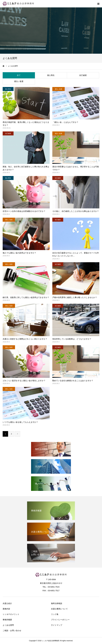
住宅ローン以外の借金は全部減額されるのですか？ (24, 211)
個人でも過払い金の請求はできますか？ (19, 253)
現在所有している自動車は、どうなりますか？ (72, 339)
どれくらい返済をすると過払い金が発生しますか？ (24, 381)
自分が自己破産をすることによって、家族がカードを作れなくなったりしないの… (76, 254)
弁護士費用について (59, 609)
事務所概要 (7, 620)
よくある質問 (8, 625)
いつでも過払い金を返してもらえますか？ (20, 422)
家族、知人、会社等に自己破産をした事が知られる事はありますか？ (26, 168)
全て (19, 75)
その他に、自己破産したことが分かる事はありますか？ (76, 211)
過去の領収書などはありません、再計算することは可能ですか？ (76, 168)
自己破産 (83, 75)
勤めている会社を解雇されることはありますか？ (73, 381)
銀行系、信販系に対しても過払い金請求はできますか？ (26, 297)
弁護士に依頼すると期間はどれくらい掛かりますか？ (25, 339)
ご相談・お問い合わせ (12, 631)
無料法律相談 (57, 603)
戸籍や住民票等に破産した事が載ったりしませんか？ (75, 297)
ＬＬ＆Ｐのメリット (11, 614)
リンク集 (55, 614)
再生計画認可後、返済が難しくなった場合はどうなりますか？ (26, 124)
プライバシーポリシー (60, 620)
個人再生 (51, 75)
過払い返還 (19, 81)
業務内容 (6, 609)
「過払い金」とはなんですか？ (65, 122)
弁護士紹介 (7, 603)
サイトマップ (57, 625)
